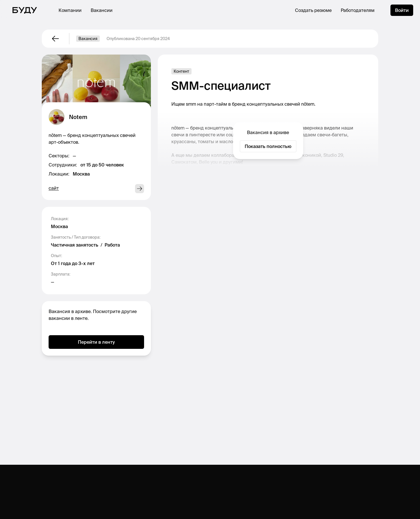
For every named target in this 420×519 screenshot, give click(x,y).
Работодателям (358, 10)
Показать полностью (268, 146)
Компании (70, 10)
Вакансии (102, 10)
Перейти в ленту (96, 342)
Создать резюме (313, 10)
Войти (402, 10)
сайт (54, 188)
